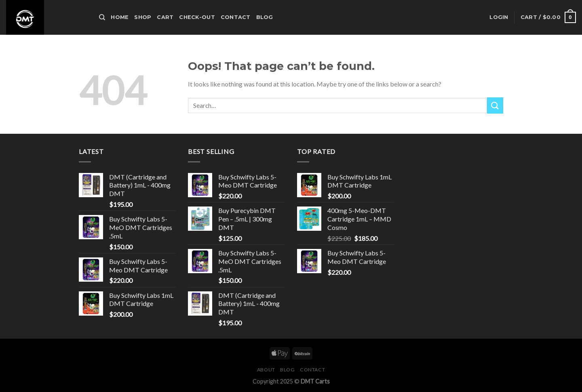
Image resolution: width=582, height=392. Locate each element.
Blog (265, 17)
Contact (236, 17)
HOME (120, 17)
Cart (165, 17)
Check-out (197, 17)
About (266, 370)
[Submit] (495, 105)
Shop (143, 17)
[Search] (102, 17)
